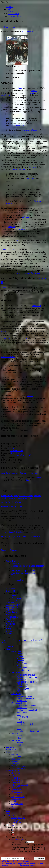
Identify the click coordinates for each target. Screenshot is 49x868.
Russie (24, 496)
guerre (4, 331)
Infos (14, 596)
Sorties (9, 633)
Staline (30, 496)
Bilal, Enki (13, 448)
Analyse (15, 568)
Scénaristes (11, 621)
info (24, 839)
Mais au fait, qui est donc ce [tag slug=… (29, 566)
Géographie (11, 629)
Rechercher (29, 858)
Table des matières (9, 27)
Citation (20, 580)
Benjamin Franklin (9, 550)
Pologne (19, 88)
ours (10, 498)
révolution (19, 125)
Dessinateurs (12, 619)
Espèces (10, 610)
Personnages (17, 598)
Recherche (11, 589)
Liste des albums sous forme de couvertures (19, 473)
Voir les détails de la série (12, 502)
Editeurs (10, 626)
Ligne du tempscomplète (13, 613)
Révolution (6, 95)
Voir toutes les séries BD (11, 507)
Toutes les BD (12, 617)
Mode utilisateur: (19, 842)
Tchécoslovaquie (18, 169)
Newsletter (16, 839)
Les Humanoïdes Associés (21, 455)
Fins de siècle (27, 31)
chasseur (37, 496)
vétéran (31, 93)
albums (15, 600)
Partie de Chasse (30, 130)
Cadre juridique (18, 818)
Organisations (12, 607)
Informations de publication (23, 570)
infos (39, 478)
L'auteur (15, 820)
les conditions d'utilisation (12, 532)
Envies (9, 631)
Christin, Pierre (16, 451)
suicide (30, 396)
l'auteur (31, 532)
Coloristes (11, 624)
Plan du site (16, 822)
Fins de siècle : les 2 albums (23, 573)
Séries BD (11, 591)
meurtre (11, 227)
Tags (13, 575)
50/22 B (19, 240)
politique (30, 179)
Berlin (34, 91)
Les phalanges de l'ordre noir (28, 273)
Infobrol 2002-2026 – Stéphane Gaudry (18, 866)
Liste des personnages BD (13, 604)
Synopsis (15, 563)
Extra (14, 578)
